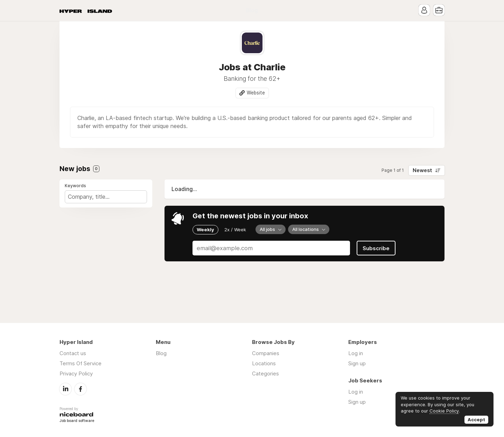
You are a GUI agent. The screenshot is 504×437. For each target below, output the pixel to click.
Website (256, 93)
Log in (356, 353)
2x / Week (235, 230)
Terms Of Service (80, 363)
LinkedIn (65, 389)
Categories (265, 373)
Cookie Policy (444, 411)
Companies (266, 353)
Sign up (357, 363)
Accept (476, 420)
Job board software (77, 421)
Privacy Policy (76, 373)
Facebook (80, 389)
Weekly (205, 230)
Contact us (73, 353)
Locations (264, 363)
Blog (252, 10)
